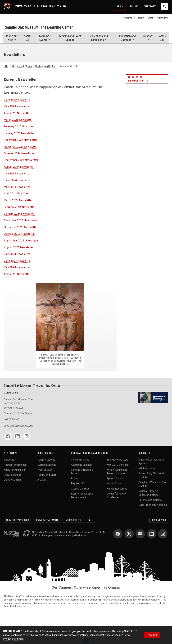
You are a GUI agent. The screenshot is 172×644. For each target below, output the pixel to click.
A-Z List (42, 480)
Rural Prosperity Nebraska (153, 505)
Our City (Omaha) (13, 480)
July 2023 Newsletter (17, 254)
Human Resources (117, 488)
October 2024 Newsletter (19, 153)
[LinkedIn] (18, 436)
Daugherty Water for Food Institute (153, 484)
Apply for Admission (15, 470)
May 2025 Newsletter (17, 106)
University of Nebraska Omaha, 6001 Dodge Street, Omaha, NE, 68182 (69, 532)
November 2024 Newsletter (21, 147)
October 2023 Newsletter (19, 234)
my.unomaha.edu (80, 460)
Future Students (46, 460)
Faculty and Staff (47, 475)
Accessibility (73, 520)
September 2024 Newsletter (21, 160)
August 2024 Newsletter (19, 167)
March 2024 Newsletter (18, 200)
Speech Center (115, 478)
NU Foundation (147, 469)
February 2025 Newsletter (20, 126)
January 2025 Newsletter (19, 133)
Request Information (15, 465)
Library (75, 478)
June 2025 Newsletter (17, 100)
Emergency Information (57, 535)
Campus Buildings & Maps (82, 471)
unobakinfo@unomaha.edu (18, 426)
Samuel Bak (162, 38)
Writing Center (115, 483)
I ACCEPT (152, 635)
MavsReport (80, 535)
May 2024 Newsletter (17, 187)
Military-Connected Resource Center (117, 471)
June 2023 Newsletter (17, 261)
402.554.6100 (12, 420)
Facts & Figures (13, 475)
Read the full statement (16, 606)
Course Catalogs (80, 488)
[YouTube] (140, 534)
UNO (6, 66)
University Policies (18, 520)
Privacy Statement (47, 520)
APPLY (120, 6)
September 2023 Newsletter (21, 240)
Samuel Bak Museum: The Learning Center (39, 27)
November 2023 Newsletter (21, 227)
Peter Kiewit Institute (150, 500)
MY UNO (134, 6)
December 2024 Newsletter (21, 140)
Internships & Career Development (82, 495)
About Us (27, 38)
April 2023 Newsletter (17, 274)
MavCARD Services (118, 465)
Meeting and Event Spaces (70, 38)
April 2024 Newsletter (17, 193)
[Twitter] (129, 534)
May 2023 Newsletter (17, 267)
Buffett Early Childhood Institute (151, 475)
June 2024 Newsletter (17, 180)
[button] (12, 38)
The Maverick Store (118, 460)
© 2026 (37, 535)
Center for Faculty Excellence (117, 495)
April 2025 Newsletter (17, 113)
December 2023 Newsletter (21, 220)
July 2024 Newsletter (17, 173)
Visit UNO (9, 460)
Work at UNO (45, 470)
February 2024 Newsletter (20, 207)
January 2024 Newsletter (19, 214)
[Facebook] (8, 436)
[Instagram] (27, 436)
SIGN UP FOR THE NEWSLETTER (139, 79)
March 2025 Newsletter (18, 120)
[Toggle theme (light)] (91, 520)
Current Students (47, 465)
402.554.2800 (159, 520)
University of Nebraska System (151, 461)
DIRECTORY (150, 6)
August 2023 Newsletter (19, 247)
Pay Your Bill (78, 483)
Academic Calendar (82, 465)
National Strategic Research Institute (149, 493)
